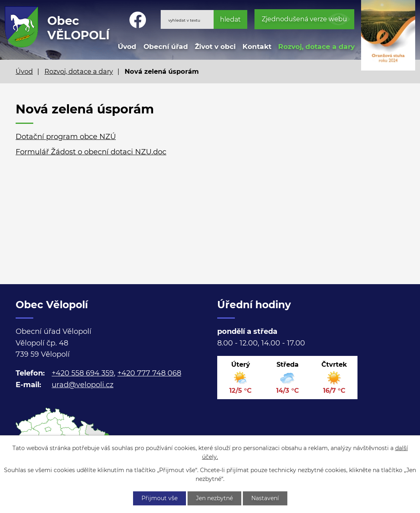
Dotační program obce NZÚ (66, 137)
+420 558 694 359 (83, 373)
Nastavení (265, 498)
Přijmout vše (160, 498)
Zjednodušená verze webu (304, 19)
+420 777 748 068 (149, 373)
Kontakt (257, 46)
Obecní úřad (166, 46)
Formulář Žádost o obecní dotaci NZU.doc (91, 152)
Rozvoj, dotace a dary (316, 46)
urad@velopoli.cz (83, 385)
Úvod (127, 46)
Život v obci (215, 46)
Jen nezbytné (214, 498)
